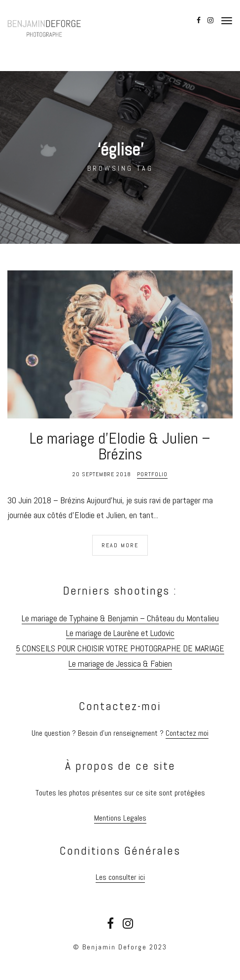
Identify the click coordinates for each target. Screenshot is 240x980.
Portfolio (152, 474)
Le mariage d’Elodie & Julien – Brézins (120, 446)
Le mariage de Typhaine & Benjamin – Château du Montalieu (120, 618)
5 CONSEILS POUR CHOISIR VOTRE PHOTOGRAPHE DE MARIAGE (120, 648)
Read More (120, 545)
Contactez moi (187, 733)
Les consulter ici (120, 877)
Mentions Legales (120, 818)
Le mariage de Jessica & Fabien (120, 663)
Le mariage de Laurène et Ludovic (120, 633)
